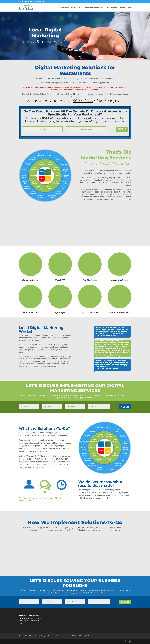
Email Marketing (31, 280)
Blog (129, 7)
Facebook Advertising (119, 312)
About (122, 7)
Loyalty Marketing (120, 280)
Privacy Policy (40, 636)
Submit (122, 129)
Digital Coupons (90, 312)
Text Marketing (90, 280)
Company (51, 636)
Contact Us (23, 636)
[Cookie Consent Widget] (30, 621)
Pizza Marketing (111, 7)
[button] (30, 626)
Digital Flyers (60, 313)
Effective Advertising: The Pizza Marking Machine (74, 636)
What (25, 428)
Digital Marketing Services (90, 7)
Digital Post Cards (30, 312)
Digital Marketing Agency (67, 7)
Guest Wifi (60, 280)
